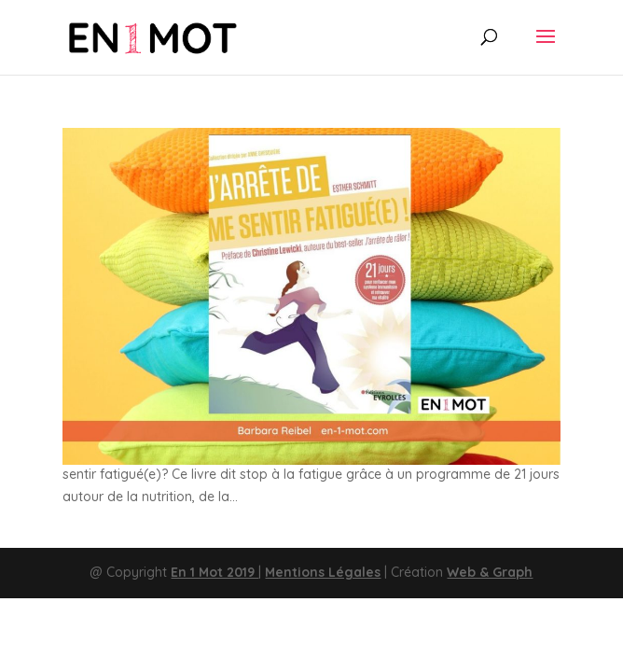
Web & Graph (490, 572)
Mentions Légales (323, 572)
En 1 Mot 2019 (215, 572)
